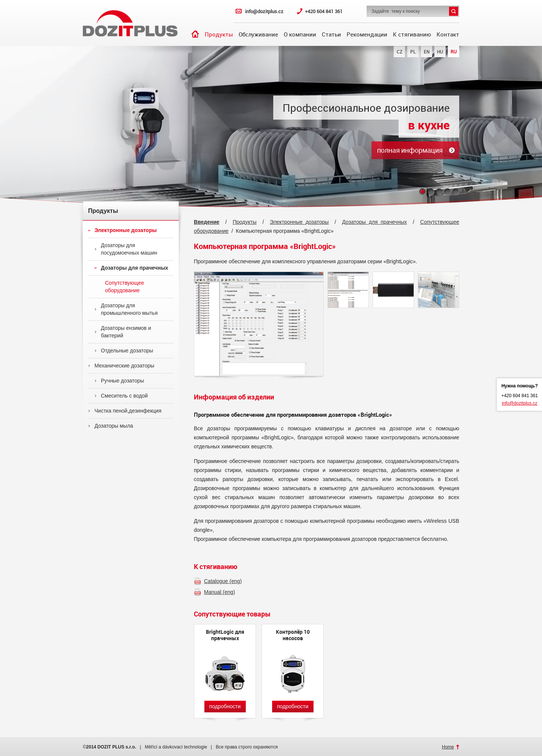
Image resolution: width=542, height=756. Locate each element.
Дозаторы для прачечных (131, 268)
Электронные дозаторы (122, 230)
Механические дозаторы (121, 366)
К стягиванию (412, 34)
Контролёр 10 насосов (293, 635)
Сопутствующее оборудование (119, 287)
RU (454, 52)
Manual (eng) (220, 592)
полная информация (410, 150)
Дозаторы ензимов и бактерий (123, 332)
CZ (400, 52)
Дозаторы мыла (111, 426)
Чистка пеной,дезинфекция (125, 411)
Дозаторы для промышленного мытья (126, 309)
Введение (195, 34)
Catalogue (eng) (223, 581)
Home (448, 747)
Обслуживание (258, 34)
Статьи (331, 34)
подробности (225, 706)
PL (413, 52)
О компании (300, 34)
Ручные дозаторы (119, 381)
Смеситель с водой (121, 396)
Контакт (448, 34)
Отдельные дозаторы (124, 351)
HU (440, 52)
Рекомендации (367, 34)
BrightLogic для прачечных (225, 635)
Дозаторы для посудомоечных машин (126, 249)
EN (427, 52)
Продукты (219, 34)
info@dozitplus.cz (264, 11)
